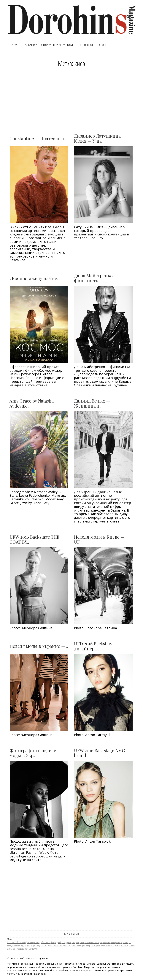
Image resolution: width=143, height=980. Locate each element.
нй (73, 946)
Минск (36, 942)
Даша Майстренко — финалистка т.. (96, 278)
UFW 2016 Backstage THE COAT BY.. (35, 539)
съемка (10, 949)
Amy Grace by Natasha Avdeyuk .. (32, 403)
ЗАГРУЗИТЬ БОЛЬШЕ (71, 934)
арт (41, 942)
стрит (117, 946)
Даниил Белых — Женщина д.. (92, 403)
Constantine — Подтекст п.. (38, 138)
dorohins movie (20, 942)
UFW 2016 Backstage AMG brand (99, 753)
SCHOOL (102, 45)
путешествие (100, 946)
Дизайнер (30, 942)
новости (77, 946)
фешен (23, 949)
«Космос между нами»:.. (35, 278)
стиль (112, 946)
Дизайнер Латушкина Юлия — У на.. (97, 138)
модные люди (36, 946)
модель (28, 946)
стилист (107, 946)
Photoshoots (87, 45)
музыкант (57, 946)
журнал (68, 942)
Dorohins (10, 942)
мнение (17, 946)
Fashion (44, 45)
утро (18, 949)
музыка (50, 946)
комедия (10, 946)
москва (45, 946)
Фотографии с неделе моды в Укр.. (33, 753)
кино (108, 942)
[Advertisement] (71, 99)
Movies (71, 45)
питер (88, 946)
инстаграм (84, 942)
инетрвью (75, 942)
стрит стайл (123, 946)
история (99, 942)
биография (46, 942)
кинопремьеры (116, 942)
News (15, 45)
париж (83, 946)
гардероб (58, 942)
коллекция (127, 942)
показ (93, 946)
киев (104, 942)
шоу (30, 949)
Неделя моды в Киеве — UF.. (99, 539)
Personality (28, 45)
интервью (92, 942)
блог (52, 942)
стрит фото (131, 946)
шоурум (35, 949)
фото (27, 949)
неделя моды (66, 946)
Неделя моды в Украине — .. (39, 646)
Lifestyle (58, 45)
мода (22, 946)
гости (63, 942)
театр (15, 949)
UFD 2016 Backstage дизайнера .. (94, 646)
